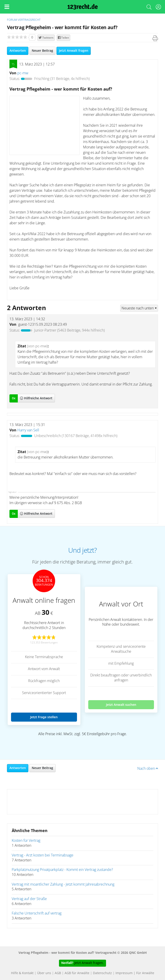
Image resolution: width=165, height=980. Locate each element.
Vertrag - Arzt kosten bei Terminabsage (43, 855)
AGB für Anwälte (77, 973)
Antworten (18, 51)
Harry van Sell (28, 430)
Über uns (44, 973)
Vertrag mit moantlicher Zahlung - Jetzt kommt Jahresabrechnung (63, 884)
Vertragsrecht (29, 20)
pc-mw (23, 73)
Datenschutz (102, 973)
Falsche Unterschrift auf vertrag (37, 913)
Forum (12, 20)
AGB (58, 973)
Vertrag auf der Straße (29, 899)
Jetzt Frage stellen (44, 717)
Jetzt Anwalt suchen (121, 705)
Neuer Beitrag (42, 51)
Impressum (124, 973)
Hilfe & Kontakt (22, 973)
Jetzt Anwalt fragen (74, 51)
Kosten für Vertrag (26, 841)
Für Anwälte (145, 973)
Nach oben (148, 769)
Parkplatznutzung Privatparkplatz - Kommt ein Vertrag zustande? (62, 870)
